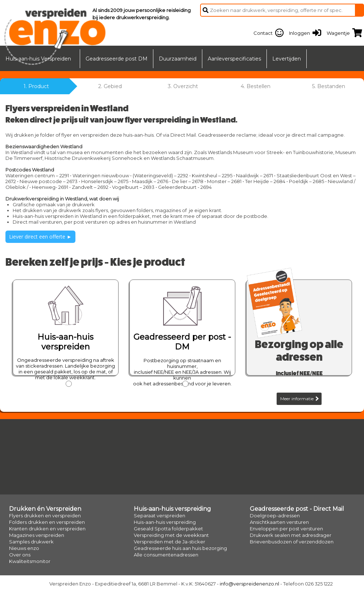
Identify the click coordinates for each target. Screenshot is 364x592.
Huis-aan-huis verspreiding (172, 509)
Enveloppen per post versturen (286, 529)
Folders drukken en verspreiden (47, 522)
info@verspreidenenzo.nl (249, 584)
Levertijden (287, 59)
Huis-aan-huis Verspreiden (38, 59)
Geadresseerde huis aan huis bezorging (180, 548)
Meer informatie (299, 399)
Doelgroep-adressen (275, 516)
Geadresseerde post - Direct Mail (297, 509)
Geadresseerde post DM (117, 59)
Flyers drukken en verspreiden (45, 516)
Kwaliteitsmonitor (30, 561)
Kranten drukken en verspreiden (47, 529)
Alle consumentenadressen (166, 555)
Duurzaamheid (178, 59)
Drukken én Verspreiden (45, 509)
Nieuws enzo (24, 548)
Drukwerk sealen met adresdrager (291, 535)
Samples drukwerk (31, 542)
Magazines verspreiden (37, 535)
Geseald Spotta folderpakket (168, 529)
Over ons (20, 555)
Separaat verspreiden (160, 516)
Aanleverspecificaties (234, 59)
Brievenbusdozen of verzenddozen (292, 542)
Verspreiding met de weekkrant (171, 535)
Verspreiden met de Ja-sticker (169, 542)
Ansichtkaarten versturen (279, 522)
